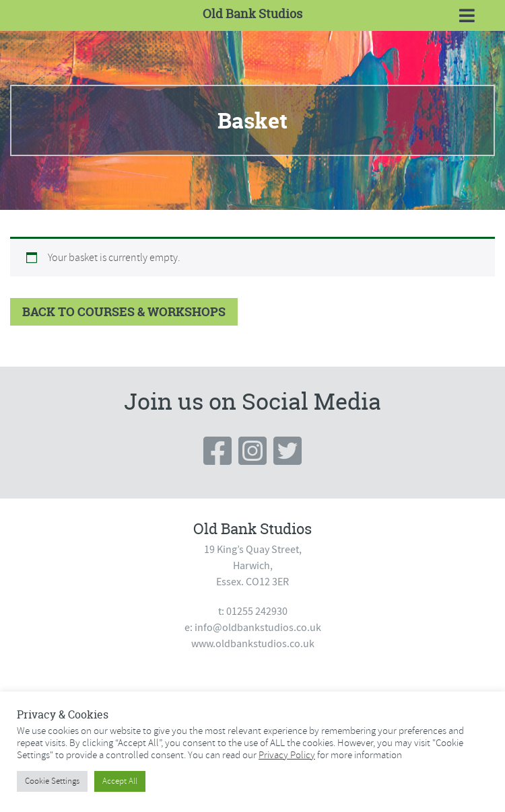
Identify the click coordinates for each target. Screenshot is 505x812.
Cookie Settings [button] (52, 781)
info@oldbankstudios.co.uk (258, 628)
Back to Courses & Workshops (124, 312)
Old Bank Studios (252, 14)
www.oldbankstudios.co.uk (253, 644)
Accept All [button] (120, 781)
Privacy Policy (287, 755)
